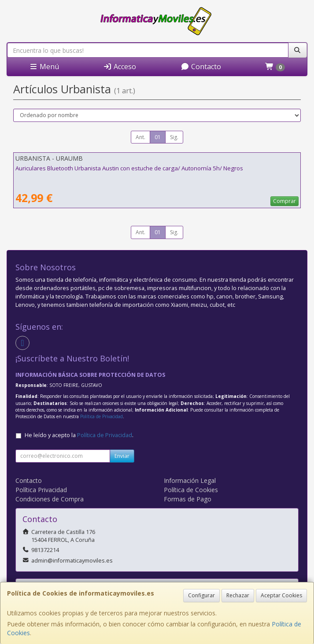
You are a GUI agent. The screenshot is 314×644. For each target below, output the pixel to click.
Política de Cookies (191, 490)
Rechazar (238, 595)
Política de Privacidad (102, 416)
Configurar (201, 595)
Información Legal (190, 480)
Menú (44, 66)
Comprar (284, 201)
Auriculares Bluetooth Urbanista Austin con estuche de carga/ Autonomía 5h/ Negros (129, 168)
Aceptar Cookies (281, 595)
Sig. (174, 137)
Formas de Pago (188, 499)
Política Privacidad (41, 490)
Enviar (122, 456)
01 (158, 137)
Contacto (201, 66)
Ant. (140, 137)
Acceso (120, 66)
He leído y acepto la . (79, 435)
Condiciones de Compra (50, 499)
